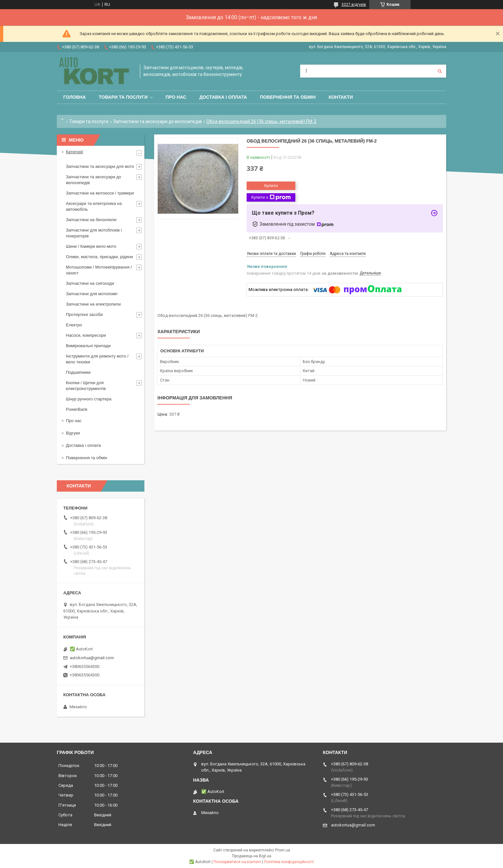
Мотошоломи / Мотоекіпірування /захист (99, 270)
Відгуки (73, 433)
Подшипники (78, 372)
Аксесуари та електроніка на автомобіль (94, 206)
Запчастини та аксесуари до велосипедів (158, 121)
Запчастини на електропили (93, 304)
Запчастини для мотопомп (92, 294)
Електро (74, 325)
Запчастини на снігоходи (90, 283)
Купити (271, 186)
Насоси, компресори (86, 335)
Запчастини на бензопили (91, 220)
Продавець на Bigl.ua (252, 856)
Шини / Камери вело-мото (91, 246)
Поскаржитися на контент (237, 862)
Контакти (341, 97)
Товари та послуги (123, 97)
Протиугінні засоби (84, 314)
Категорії (74, 152)
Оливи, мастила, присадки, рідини (99, 257)
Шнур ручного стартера (89, 399)
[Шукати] (440, 71)
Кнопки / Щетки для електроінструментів (86, 386)
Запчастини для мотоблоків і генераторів (94, 233)
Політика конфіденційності (289, 862)
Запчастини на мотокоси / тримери (100, 193)
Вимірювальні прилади (88, 346)
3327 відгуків (354, 5)
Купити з (271, 197)
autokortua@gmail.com (92, 658)
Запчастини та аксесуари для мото (100, 166)
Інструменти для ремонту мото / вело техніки (97, 359)
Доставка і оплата (223, 97)
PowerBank (77, 409)
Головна (74, 97)
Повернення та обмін (288, 97)
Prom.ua (283, 850)
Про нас (176, 97)
